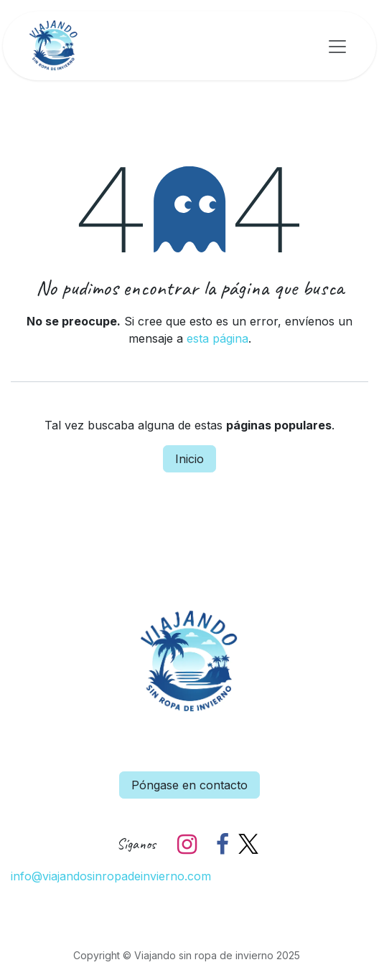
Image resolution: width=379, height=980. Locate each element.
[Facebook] (223, 845)
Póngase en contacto (189, 785)
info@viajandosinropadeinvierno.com (111, 876)
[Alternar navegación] (337, 46)
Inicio (189, 459)
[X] (248, 845)
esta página (217, 338)
